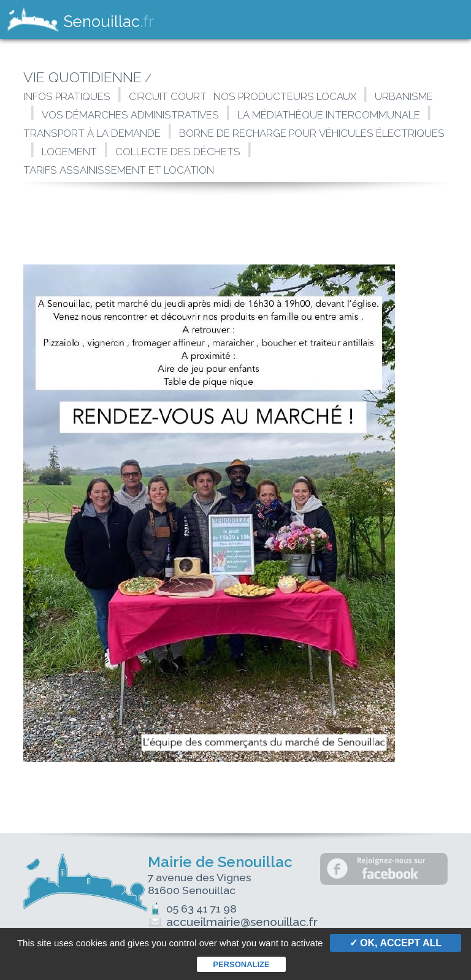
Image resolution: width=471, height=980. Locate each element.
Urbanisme (404, 96)
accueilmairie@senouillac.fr (233, 922)
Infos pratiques (67, 96)
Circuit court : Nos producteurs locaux (243, 96)
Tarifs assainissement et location (120, 170)
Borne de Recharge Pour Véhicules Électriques (312, 133)
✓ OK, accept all (396, 943)
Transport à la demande (92, 133)
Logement (69, 152)
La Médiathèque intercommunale (329, 115)
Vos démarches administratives (130, 115)
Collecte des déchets (178, 152)
